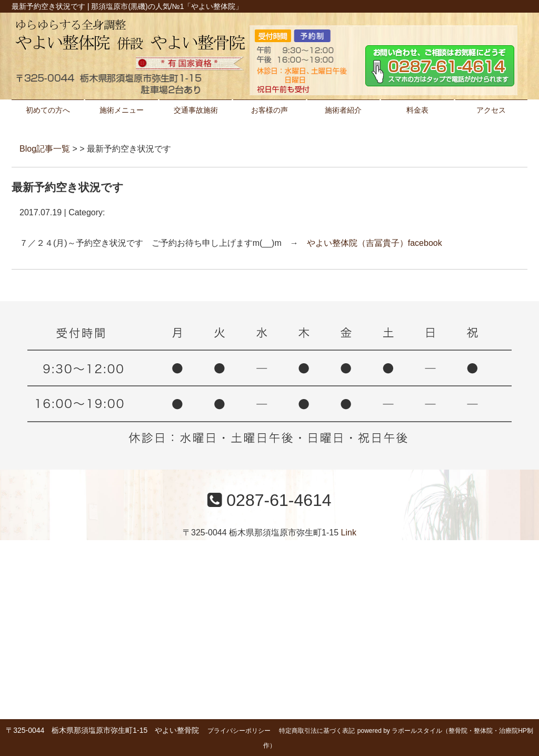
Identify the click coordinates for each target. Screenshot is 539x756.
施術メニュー (122, 110)
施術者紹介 (343, 110)
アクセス (491, 110)
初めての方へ (48, 110)
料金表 (417, 110)
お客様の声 (269, 110)
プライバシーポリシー (239, 731)
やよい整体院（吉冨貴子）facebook (375, 243)
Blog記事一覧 (45, 149)
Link (349, 533)
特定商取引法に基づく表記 (317, 731)
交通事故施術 (196, 110)
